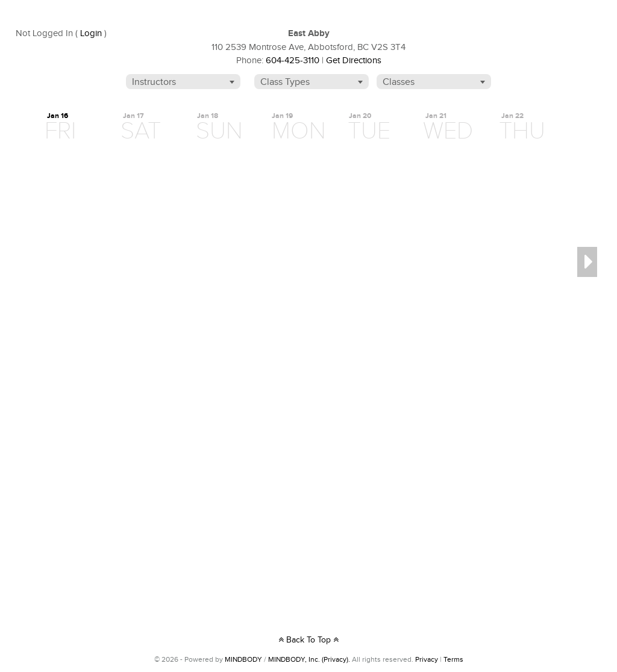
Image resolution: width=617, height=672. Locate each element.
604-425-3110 (293, 61)
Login (91, 33)
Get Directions (354, 61)
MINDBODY (243, 659)
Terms (453, 659)
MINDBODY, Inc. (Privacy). (309, 659)
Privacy (427, 659)
